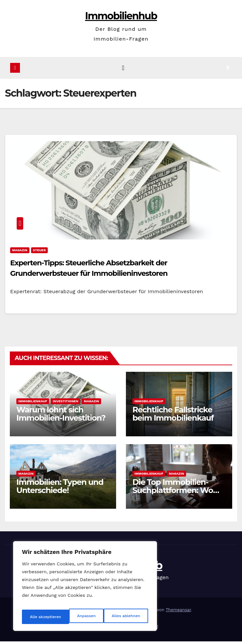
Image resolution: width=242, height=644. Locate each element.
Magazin (20, 253)
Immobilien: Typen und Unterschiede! (60, 489)
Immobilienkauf (33, 404)
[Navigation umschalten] (123, 69)
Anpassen (38, 617)
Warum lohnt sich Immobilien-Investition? (61, 416)
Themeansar (178, 612)
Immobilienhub (121, 16)
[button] (233, 69)
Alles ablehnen (78, 617)
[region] (85, 589)
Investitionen (65, 404)
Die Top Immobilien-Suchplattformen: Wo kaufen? (173, 493)
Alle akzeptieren (125, 617)
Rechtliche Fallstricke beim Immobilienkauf (173, 416)
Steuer (39, 253)
